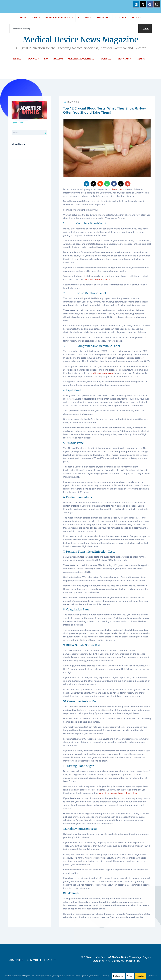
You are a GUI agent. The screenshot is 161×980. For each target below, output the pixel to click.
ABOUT (36, 18)
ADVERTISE (103, 18)
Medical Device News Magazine (81, 40)
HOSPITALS (125, 59)
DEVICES (34, 59)
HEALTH (142, 59)
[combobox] (73, 29)
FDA (46, 59)
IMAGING (58, 59)
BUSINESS (107, 59)
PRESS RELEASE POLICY (59, 18)
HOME (23, 18)
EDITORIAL (85, 18)
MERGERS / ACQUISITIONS (82, 59)
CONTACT (121, 18)
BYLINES (18, 59)
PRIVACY (137, 18)
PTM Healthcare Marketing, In (121, 961)
